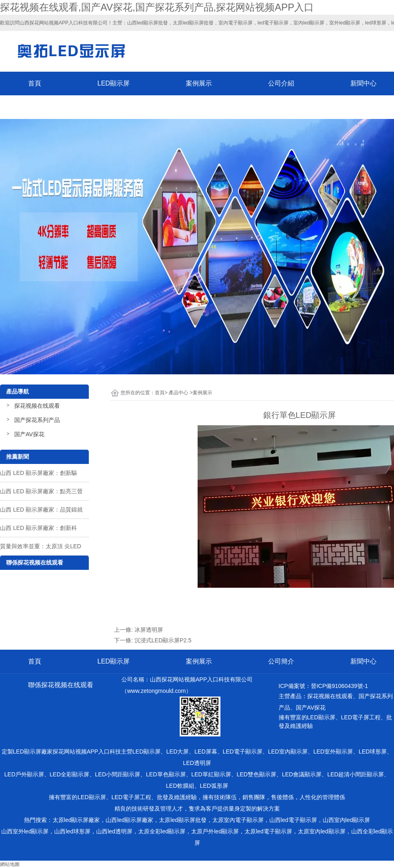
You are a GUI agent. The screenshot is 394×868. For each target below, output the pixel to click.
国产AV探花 (29, 434)
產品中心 (178, 393)
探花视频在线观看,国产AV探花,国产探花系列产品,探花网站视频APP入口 (157, 7)
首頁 (35, 83)
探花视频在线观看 (37, 406)
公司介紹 (281, 83)
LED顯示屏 (113, 83)
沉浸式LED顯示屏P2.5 (163, 640)
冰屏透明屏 (149, 630)
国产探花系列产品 (37, 420)
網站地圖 (10, 864)
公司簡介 (281, 661)
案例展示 (199, 83)
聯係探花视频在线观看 (61, 107)
